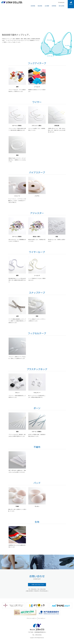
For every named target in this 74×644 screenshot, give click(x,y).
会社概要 (49, 4)
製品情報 (43, 4)
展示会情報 (62, 4)
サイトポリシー (42, 620)
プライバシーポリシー (32, 620)
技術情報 (37, 4)
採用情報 (55, 4)
